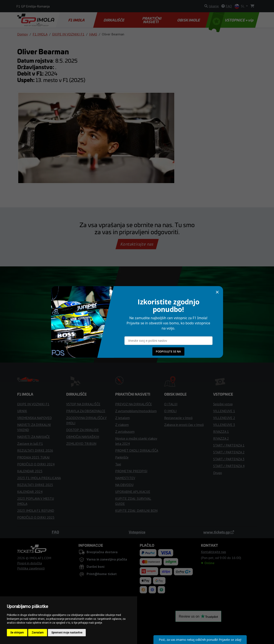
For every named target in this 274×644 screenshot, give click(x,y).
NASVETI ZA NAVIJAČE (34, 437)
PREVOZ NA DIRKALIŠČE (134, 404)
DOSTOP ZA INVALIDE (83, 430)
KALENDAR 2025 (30, 471)
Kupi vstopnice (137, 314)
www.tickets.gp (219, 532)
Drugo (218, 473)
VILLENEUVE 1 (224, 411)
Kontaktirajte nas (137, 244)
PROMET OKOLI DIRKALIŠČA (137, 450)
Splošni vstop (223, 404)
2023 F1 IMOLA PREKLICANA (39, 478)
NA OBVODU (124, 485)
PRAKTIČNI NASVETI (152, 20)
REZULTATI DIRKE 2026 (35, 450)
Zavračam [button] (38, 633)
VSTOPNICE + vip (231, 20)
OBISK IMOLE (189, 20)
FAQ (55, 532)
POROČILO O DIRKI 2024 (36, 464)
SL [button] (240, 6)
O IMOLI (170, 411)
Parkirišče (122, 457)
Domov (23, 34)
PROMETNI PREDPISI (131, 471)
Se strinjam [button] (17, 633)
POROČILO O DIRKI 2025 (36, 517)
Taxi (118, 464)
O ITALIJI (171, 404)
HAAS (93, 34)
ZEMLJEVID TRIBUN (81, 444)
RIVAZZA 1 (221, 431)
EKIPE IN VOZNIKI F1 (68, 34)
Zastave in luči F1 (30, 444)
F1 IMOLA (77, 20)
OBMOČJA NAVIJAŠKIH (83, 437)
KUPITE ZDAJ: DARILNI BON (136, 510)
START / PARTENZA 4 (229, 466)
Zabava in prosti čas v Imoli (184, 425)
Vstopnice (137, 532)
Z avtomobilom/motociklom (136, 411)
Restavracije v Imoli (178, 418)
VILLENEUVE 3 (224, 425)
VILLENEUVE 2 (224, 418)
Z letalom (122, 418)
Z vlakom (122, 425)
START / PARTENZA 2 (229, 452)
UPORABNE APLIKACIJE (133, 492)
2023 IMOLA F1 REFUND (36, 510)
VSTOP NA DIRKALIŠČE (83, 404)
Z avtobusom (125, 431)
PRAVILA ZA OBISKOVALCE (86, 411)
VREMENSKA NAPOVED (34, 418)
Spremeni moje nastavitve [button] (67, 633)
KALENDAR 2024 (30, 492)
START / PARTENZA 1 (229, 445)
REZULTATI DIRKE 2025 (35, 485)
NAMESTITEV (125, 478)
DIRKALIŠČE (114, 20)
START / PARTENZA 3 (229, 459)
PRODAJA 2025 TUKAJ (33, 457)
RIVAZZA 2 (221, 438)
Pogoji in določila (30, 563)
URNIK (22, 411)
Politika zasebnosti (31, 568)
